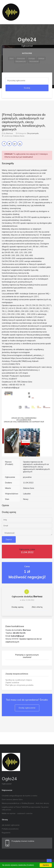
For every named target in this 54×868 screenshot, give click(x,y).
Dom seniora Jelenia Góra (12, 799)
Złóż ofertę (37, 607)
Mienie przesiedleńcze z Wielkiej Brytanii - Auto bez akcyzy (25, 803)
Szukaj (27, 88)
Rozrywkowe (34, 61)
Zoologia (32, 58)
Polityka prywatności (10, 829)
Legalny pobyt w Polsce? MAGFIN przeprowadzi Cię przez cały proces (25, 808)
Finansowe (21, 58)
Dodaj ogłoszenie (27, 708)
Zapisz (9, 539)
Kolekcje (41, 58)
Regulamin (6, 833)
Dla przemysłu (21, 61)
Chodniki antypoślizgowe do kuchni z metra (20, 796)
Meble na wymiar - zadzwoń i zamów (17, 813)
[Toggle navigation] (49, 12)
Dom (12, 58)
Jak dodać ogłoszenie (11, 825)
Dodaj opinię (18, 607)
